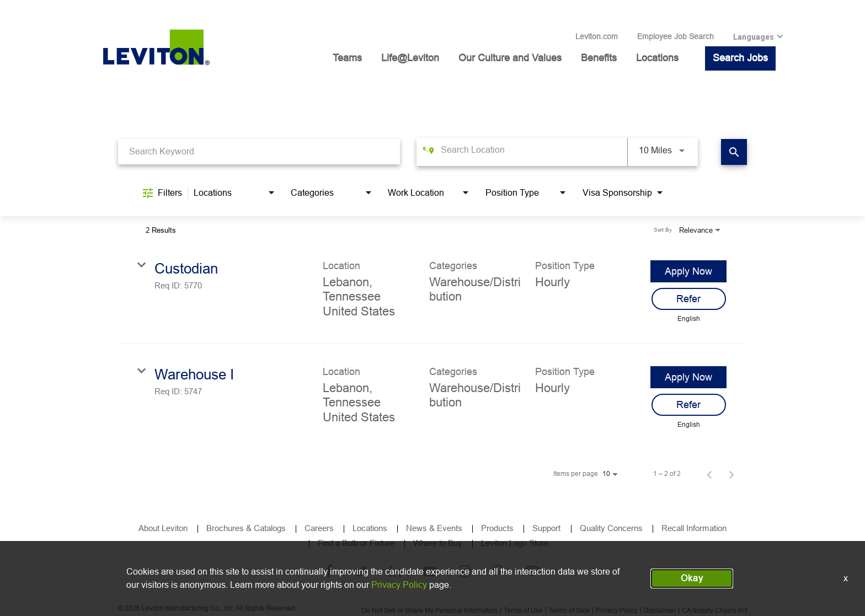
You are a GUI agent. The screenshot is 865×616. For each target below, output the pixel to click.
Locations (657, 58)
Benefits (599, 58)
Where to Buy (438, 543)
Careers (319, 528)
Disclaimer (660, 610)
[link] (432, 291)
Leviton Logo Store (515, 543)
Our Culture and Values (510, 58)
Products (497, 528)
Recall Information (694, 528)
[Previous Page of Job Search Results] (709, 474)
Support (548, 528)
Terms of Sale (569, 610)
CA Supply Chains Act (714, 610)
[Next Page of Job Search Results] (731, 474)
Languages (754, 37)
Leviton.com (597, 36)
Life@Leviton (410, 58)
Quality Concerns (611, 528)
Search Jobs (740, 58)
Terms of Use (523, 610)
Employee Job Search (676, 36)
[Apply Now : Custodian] (688, 271)
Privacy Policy (617, 610)
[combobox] (259, 151)
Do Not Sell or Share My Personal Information (429, 610)
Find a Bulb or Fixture (356, 543)
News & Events (434, 528)
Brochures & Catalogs (246, 528)
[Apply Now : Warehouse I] (688, 377)
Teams (347, 58)
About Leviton (163, 528)
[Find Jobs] (734, 152)
